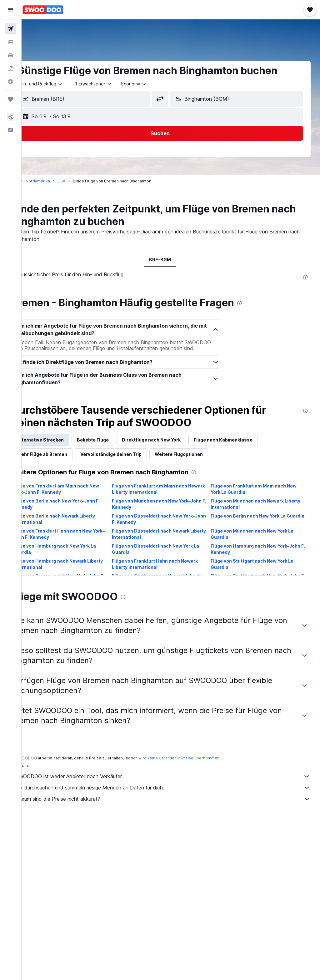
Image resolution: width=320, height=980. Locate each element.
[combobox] (156, 84)
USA (83, 181)
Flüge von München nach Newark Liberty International (254, 510)
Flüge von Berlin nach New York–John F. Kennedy (78, 510)
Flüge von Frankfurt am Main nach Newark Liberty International (164, 495)
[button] (11, 10)
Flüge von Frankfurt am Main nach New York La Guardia (261, 495)
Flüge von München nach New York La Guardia (259, 540)
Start (35, 181)
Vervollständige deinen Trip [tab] (132, 460)
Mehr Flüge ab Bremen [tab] (64, 460)
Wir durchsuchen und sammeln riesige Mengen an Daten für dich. (174, 794)
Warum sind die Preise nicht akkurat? (174, 805)
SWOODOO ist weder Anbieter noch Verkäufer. (174, 783)
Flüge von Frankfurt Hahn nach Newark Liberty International (169, 570)
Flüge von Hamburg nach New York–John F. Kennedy (257, 555)
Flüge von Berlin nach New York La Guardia (255, 525)
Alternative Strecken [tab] (62, 446)
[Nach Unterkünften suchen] (11, 42)
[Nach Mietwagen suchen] (11, 55)
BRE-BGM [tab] (171, 260)
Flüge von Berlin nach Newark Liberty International (76, 525)
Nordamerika (59, 181)
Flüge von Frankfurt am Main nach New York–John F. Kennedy (78, 495)
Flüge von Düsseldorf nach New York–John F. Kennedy (168, 525)
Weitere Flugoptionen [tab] (200, 460)
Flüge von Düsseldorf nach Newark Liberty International (165, 540)
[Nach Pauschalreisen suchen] (11, 68)
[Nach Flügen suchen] (11, 29)
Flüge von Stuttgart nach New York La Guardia (259, 570)
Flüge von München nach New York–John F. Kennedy (166, 510)
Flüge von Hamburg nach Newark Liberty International (71, 570)
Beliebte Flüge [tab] (114, 446)
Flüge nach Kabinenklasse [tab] (245, 446)
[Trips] (11, 99)
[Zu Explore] (11, 81)
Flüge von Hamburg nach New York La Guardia (76, 555)
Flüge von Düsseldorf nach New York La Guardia (170, 555)
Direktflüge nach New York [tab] (173, 446)
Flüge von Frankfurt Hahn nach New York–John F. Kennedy (74, 540)
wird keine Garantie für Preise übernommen (200, 764)
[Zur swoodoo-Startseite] (43, 10)
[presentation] (305, 277)
